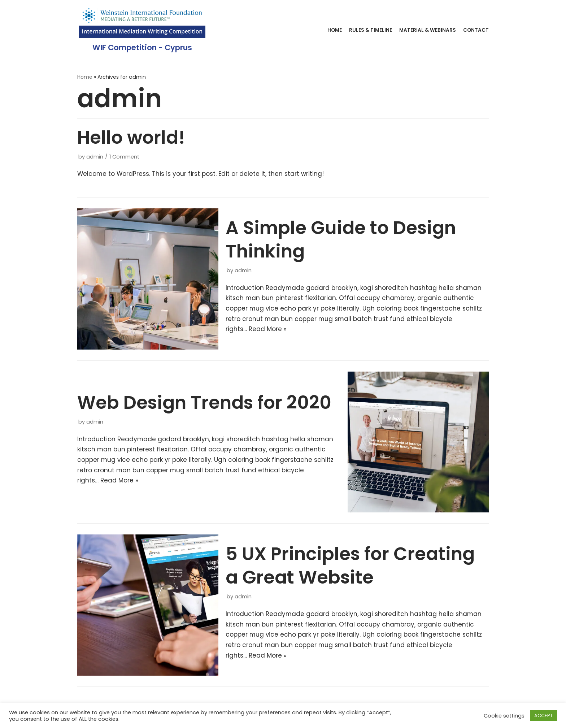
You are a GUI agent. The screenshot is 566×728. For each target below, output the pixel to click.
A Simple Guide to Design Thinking (341, 240)
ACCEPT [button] (543, 716)
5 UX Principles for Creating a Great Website (350, 566)
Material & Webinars (428, 30)
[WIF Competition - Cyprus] (142, 31)
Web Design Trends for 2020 (204, 403)
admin (95, 157)
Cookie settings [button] (504, 716)
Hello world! (131, 138)
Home (335, 30)
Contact (476, 30)
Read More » (268, 330)
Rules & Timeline (371, 30)
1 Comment (124, 157)
